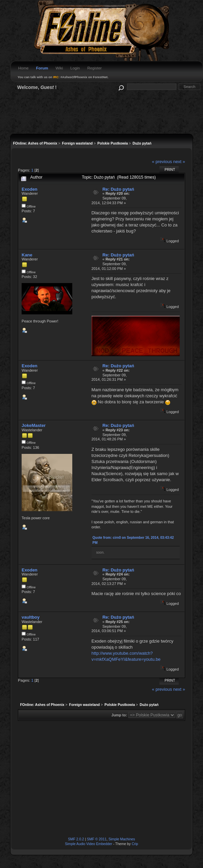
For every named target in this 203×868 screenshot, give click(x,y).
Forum (42, 68)
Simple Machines (122, 839)
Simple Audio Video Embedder (88, 844)
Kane (27, 255)
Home (23, 68)
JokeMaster (34, 425)
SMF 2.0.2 (76, 839)
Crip (135, 844)
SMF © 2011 (97, 839)
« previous (162, 162)
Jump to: (119, 715)
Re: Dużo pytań (118, 189)
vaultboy (31, 617)
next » (179, 162)
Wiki (59, 68)
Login (75, 68)
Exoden (30, 189)
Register (94, 68)
